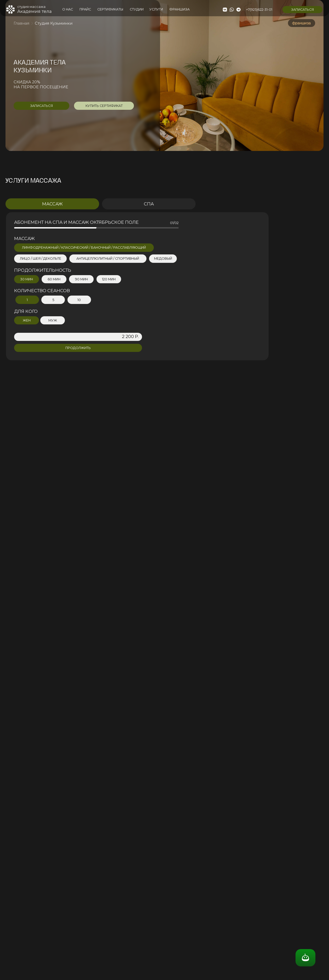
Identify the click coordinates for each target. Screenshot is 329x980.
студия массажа (31, 7)
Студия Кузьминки (54, 23)
